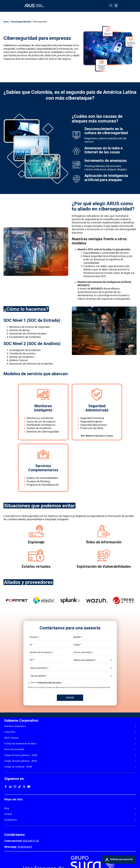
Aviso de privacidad (14, 749)
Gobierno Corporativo (15, 726)
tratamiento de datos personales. (50, 683)
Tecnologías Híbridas (21, 22)
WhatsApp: (11, 847)
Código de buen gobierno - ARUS (21, 761)
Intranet (8, 814)
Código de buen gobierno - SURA (21, 755)
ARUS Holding (11, 738)
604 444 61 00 (31, 841)
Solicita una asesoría (119, 860)
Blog (7, 808)
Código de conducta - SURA (18, 767)
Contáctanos (11, 820)
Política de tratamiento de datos (20, 744)
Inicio (6, 22)
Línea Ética (10, 732)
